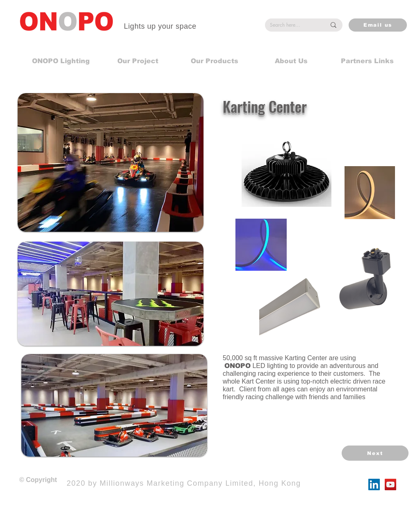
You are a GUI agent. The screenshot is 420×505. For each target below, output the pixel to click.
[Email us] (378, 25)
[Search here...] (292, 25)
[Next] (375, 453)
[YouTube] (390, 484)
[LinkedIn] (374, 484)
